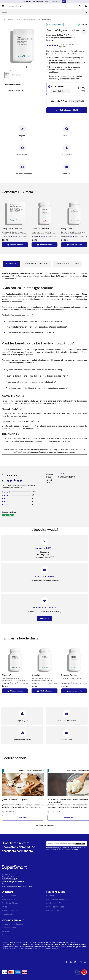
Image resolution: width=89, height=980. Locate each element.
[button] (26, 67)
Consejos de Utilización (67, 264)
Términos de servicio (65, 849)
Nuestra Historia (8, 899)
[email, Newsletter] (67, 844)
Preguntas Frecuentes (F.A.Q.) (58, 899)
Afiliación (6, 907)
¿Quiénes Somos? (9, 896)
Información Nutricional (36, 264)
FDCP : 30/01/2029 (16, 90)
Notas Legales (8, 914)
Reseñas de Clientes (10, 903)
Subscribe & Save (9, 928)
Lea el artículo (23, 818)
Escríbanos (45, 618)
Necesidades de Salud (14, 19)
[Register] (80, 844)
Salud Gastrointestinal (29, 19)
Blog (4, 935)
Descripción (11, 264)
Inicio (3, 19)
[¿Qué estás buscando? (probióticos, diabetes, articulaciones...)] (44, 12)
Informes (22, 771)
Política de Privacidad (55, 907)
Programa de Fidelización (12, 924)
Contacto (50, 896)
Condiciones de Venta (55, 903)
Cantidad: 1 (58, 91)
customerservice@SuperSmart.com (13, 882)
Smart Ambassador (10, 911)
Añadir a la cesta (15, 245)
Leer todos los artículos (46, 826)
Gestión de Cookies (54, 911)
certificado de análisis (13, 84)
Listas (68, 771)
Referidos (6, 931)
